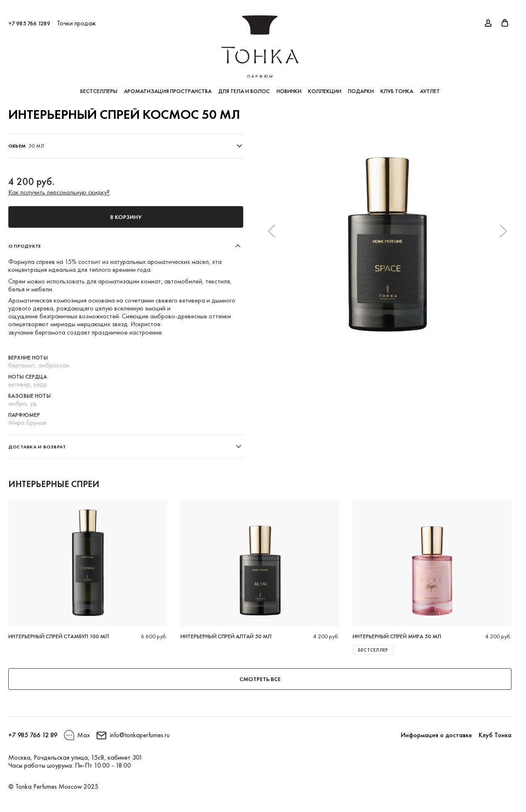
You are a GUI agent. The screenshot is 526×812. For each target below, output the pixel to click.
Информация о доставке (436, 735)
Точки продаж (76, 19)
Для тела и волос (244, 87)
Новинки (289, 87)
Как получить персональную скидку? (59, 192)
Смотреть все (260, 679)
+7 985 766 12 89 (33, 735)
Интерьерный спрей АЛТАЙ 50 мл (226, 636)
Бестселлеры (99, 87)
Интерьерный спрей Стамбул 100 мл (59, 636)
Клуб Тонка (397, 87)
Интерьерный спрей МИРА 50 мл (397, 636)
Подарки (361, 87)
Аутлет (430, 87)
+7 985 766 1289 (29, 20)
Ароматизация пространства (168, 87)
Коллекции (325, 87)
